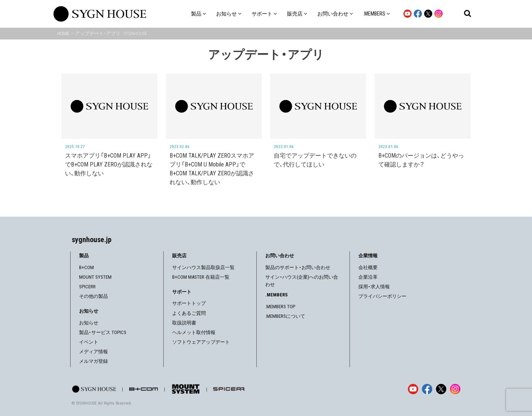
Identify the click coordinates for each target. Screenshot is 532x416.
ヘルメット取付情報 (194, 332)
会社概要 (368, 267)
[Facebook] (427, 389)
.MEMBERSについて (285, 316)
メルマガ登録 (93, 361)
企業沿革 (368, 277)
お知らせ (89, 323)
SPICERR (87, 287)
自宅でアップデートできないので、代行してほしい (315, 160)
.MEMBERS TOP (280, 307)
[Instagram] (455, 389)
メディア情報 (93, 352)
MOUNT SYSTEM (95, 277)
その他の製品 (93, 296)
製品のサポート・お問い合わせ (298, 267)
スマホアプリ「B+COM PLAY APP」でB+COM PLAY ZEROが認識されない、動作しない (109, 164)
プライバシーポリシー (382, 296)
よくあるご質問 (189, 313)
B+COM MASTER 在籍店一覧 (201, 277)
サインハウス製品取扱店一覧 (203, 267)
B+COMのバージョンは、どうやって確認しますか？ (421, 160)
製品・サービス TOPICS (103, 332)
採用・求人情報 (374, 287)
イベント (89, 342)
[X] (441, 389)
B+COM (86, 267)
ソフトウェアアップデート (201, 342)
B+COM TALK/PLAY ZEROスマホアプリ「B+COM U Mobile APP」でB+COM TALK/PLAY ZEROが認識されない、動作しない (212, 169)
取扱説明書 (184, 323)
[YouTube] (413, 389)
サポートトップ (189, 303)
